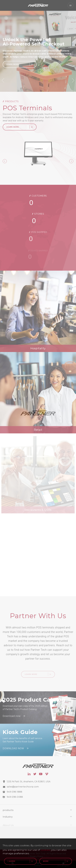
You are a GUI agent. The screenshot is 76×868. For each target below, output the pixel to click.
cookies (46, 850)
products (8, 813)
